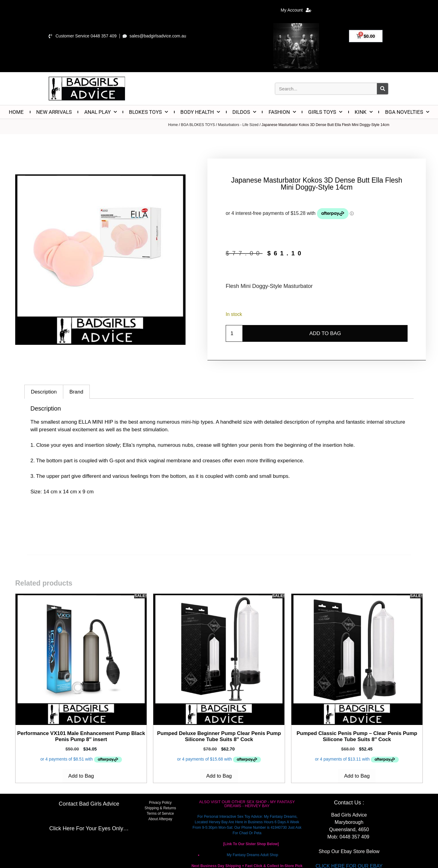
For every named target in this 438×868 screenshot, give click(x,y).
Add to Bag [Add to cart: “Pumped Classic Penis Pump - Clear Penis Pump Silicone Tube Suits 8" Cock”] (357, 776)
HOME (16, 112)
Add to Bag (325, 333)
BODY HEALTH (200, 112)
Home (173, 125)
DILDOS (244, 112)
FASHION (282, 112)
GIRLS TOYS (325, 112)
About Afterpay (160, 819)
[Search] (382, 89)
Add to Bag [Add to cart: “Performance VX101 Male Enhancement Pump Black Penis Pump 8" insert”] (81, 776)
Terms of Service (160, 814)
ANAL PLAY (101, 112)
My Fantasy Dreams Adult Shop (253, 855)
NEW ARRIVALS (54, 112)
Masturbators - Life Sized (238, 125)
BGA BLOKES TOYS (198, 125)
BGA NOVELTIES (407, 112)
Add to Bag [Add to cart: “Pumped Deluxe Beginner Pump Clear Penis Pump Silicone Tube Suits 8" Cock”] (219, 776)
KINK (364, 112)
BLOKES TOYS (148, 112)
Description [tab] (44, 392)
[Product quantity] (234, 334)
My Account (296, 10)
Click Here (62, 828)
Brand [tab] (76, 392)
